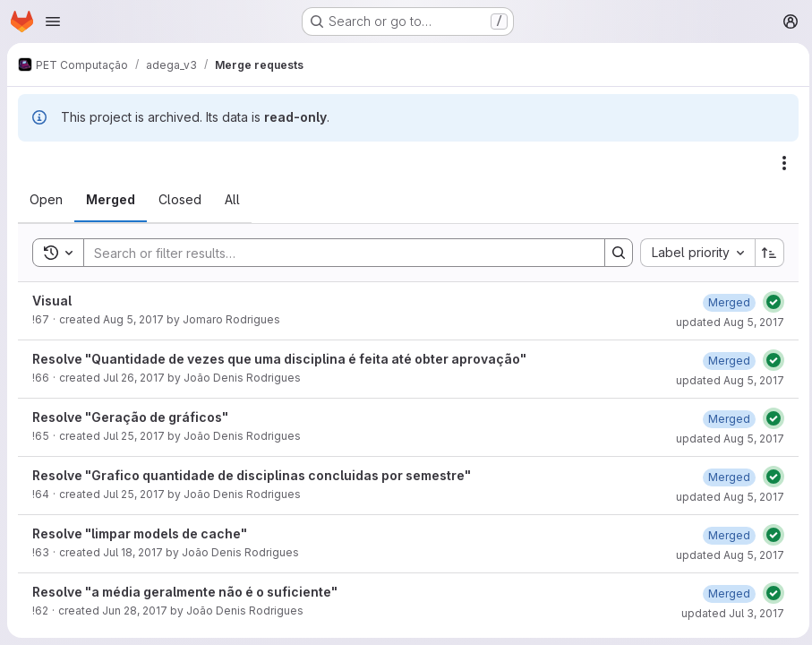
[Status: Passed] (769, 302)
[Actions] (780, 163)
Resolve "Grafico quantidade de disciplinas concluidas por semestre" (252, 475)
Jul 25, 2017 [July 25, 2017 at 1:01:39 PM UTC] (134, 436)
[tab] (46, 200)
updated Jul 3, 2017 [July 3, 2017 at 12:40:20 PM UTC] (728, 613)
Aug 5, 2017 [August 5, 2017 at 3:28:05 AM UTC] (133, 319)
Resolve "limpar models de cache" (140, 533)
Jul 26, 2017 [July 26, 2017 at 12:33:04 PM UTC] (134, 378)
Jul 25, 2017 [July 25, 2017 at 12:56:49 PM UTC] (134, 494)
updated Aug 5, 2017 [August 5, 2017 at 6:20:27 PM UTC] (726, 439)
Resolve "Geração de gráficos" (130, 417)
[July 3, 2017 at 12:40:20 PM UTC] (725, 593)
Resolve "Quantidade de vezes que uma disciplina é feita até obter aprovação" (279, 359)
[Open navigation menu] (53, 21)
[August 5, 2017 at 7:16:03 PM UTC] (725, 302)
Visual (52, 301)
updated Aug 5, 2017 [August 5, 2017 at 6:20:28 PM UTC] (726, 497)
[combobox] (693, 253)
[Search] (333, 253)
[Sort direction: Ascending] (765, 253)
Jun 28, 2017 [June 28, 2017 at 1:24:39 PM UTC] (135, 611)
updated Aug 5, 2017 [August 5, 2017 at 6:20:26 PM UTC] (726, 380)
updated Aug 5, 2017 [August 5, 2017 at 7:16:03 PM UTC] (726, 322)
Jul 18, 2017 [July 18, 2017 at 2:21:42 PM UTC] (133, 552)
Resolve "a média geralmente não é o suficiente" (185, 592)
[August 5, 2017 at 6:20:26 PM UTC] (725, 361)
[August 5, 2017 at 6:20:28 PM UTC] (725, 477)
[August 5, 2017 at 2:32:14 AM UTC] (725, 535)
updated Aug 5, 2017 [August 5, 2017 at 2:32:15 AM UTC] (726, 555)
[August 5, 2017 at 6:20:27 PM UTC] (725, 419)
